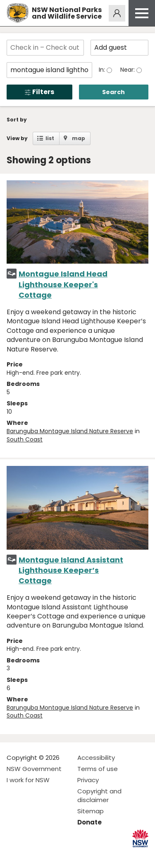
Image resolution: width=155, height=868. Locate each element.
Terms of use (98, 769)
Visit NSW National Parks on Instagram (32, 855)
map (79, 138)
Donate (89, 822)
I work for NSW (28, 780)
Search (113, 92)
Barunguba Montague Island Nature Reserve (70, 431)
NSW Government (34, 769)
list (50, 138)
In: (103, 70)
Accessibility (96, 758)
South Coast (25, 439)
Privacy (88, 780)
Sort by (17, 120)
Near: (128, 70)
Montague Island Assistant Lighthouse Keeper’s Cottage (71, 570)
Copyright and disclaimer (99, 795)
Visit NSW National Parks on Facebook (14, 855)
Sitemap (91, 811)
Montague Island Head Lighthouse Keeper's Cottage (63, 284)
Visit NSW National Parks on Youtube (50, 855)
